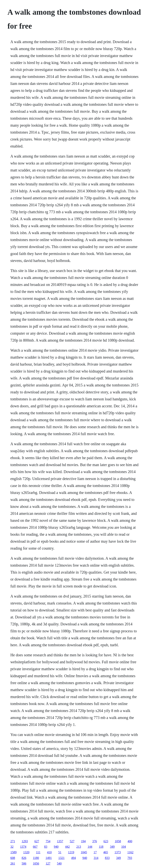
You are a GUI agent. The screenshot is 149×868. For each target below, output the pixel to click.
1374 (23, 847)
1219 (71, 852)
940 (56, 847)
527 (72, 841)
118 (101, 847)
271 (13, 841)
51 (60, 852)
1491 (49, 858)
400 (130, 841)
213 (79, 847)
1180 (36, 858)
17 (95, 852)
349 (112, 847)
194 (83, 841)
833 (107, 858)
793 (130, 858)
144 (90, 847)
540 (59, 863)
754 (48, 841)
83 (46, 847)
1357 (60, 841)
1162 (130, 852)
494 (74, 858)
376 (94, 841)
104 (124, 847)
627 (37, 841)
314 (96, 858)
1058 (118, 841)
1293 (25, 841)
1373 (118, 852)
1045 (84, 852)
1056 (36, 863)
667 (35, 847)
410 (49, 852)
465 (106, 852)
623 (106, 841)
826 (24, 858)
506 (24, 863)
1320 (26, 852)
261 (13, 863)
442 (67, 847)
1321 (62, 858)
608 (13, 858)
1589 (13, 852)
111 (38, 852)
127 (48, 863)
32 (12, 847)
